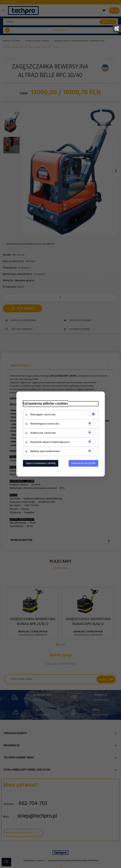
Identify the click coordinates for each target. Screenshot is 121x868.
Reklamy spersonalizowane (45, 451)
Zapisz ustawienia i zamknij (41, 463)
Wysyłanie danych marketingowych (50, 442)
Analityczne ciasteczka (43, 433)
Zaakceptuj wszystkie (83, 463)
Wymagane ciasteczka (43, 415)
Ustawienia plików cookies (45, 404)
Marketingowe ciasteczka (45, 424)
